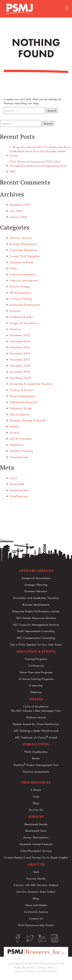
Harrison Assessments (36, 772)
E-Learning (36, 685)
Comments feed (19, 490)
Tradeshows (17, 445)
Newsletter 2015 (20, 347)
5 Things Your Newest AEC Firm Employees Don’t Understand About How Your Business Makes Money (40, 151)
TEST (12, 172)
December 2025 (20, 205)
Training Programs (36, 659)
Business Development (23, 244)
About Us (36, 864)
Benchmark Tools (36, 831)
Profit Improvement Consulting (36, 631)
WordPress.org (19, 496)
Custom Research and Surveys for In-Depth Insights (36, 857)
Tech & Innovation (21, 439)
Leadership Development (25, 305)
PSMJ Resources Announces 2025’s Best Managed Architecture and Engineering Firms (38, 164)
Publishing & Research (24, 402)
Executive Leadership (23, 274)
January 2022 (19, 217)
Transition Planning (21, 451)
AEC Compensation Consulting (36, 638)
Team (36, 872)
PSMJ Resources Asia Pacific (36, 925)
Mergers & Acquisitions (24, 323)
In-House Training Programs (36, 679)
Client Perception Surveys (36, 851)
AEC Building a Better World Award (36, 731)
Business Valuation (36, 591)
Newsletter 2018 (20, 366)
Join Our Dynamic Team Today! (36, 892)
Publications (36, 744)
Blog (36, 803)
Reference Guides (21, 408)
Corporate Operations (23, 250)
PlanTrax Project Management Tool (36, 765)
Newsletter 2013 (20, 335)
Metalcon (16, 329)
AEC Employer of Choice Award (36, 737)
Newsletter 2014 (20, 341)
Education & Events (22, 262)
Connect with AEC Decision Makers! (36, 885)
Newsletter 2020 (20, 378)
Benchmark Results (36, 824)
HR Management (20, 293)
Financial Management (24, 280)
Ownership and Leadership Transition (36, 598)
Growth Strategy (20, 287)
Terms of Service (25, 971)
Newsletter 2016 (20, 353)
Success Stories (36, 879)
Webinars (36, 692)
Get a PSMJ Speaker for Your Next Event (36, 645)
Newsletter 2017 (20, 360)
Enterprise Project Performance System (36, 611)
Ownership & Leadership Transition (31, 384)
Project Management (23, 396)
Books (36, 758)
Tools (36, 797)
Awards (36, 699)
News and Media (36, 905)
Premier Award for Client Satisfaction (36, 724)
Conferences (36, 666)
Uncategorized (19, 457)
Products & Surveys (22, 390)
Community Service (36, 912)
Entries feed (17, 484)
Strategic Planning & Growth (28, 420)
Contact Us (36, 918)
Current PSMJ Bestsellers (25, 256)
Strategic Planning (36, 585)
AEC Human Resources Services (36, 618)
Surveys (14, 433)
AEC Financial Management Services (36, 625)
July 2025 (16, 211)
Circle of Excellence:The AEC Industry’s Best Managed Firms (36, 709)
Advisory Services (21, 238)
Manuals (15, 311)
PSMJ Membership (36, 752)
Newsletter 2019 (20, 372)
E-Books (36, 790)
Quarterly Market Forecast (36, 844)
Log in (13, 478)
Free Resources (36, 782)
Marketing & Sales (21, 317)
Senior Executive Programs (36, 672)
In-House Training (21, 299)
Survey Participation (36, 837)
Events (13, 268)
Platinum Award (36, 717)
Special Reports (19, 414)
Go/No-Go (36, 810)
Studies (14, 426)
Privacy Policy (46, 967)
